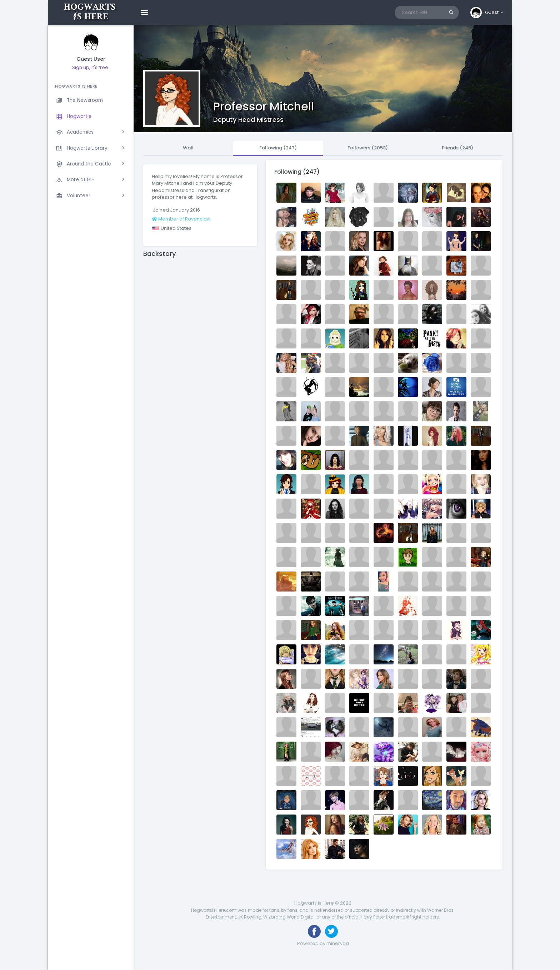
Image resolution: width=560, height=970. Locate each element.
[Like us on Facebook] (314, 931)
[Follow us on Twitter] (331, 931)
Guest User (91, 59)
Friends (457, 148)
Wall (188, 148)
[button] (487, 13)
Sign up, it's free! (91, 67)
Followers (368, 148)
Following (278, 148)
